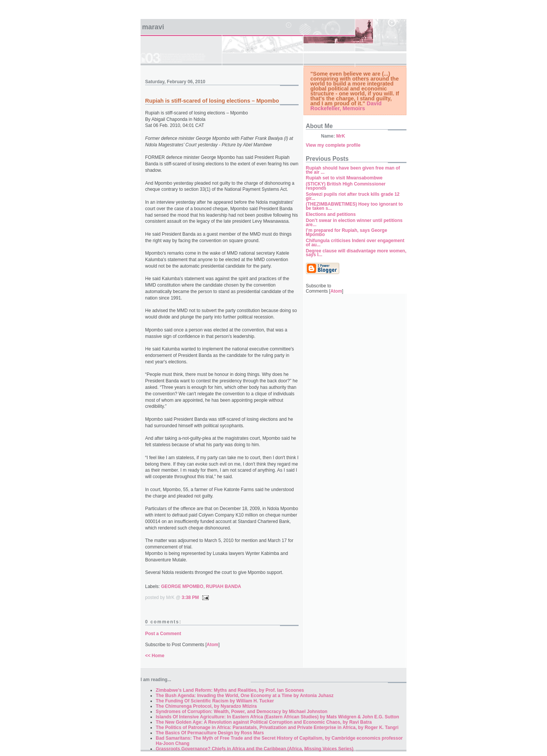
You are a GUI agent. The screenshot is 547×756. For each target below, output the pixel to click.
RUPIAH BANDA (224, 586)
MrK (341, 136)
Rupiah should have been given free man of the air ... (353, 170)
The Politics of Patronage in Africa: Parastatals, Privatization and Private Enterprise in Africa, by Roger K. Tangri (277, 727)
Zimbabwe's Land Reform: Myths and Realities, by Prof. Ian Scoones (230, 690)
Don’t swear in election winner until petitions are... (354, 223)
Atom (213, 645)
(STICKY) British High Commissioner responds (346, 186)
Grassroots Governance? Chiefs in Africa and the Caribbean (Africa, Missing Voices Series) (255, 749)
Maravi (153, 27)
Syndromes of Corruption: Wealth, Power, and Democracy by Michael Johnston (242, 712)
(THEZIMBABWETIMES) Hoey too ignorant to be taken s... (354, 206)
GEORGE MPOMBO (182, 586)
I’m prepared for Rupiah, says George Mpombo (346, 232)
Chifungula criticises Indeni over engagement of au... (355, 243)
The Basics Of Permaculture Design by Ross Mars (210, 733)
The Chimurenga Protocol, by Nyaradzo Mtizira (206, 706)
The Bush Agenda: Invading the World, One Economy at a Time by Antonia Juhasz (245, 696)
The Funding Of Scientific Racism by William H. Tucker (215, 701)
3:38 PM (190, 598)
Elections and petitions (331, 214)
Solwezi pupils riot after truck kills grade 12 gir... (353, 196)
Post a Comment (163, 634)
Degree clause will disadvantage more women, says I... (356, 253)
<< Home (155, 656)
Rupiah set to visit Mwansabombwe (344, 178)
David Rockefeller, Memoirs (346, 106)
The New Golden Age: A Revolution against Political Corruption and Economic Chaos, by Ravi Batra (264, 722)
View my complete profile (333, 145)
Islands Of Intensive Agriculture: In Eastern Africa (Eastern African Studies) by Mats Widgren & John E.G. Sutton (277, 717)
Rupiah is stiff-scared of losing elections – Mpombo (212, 101)
